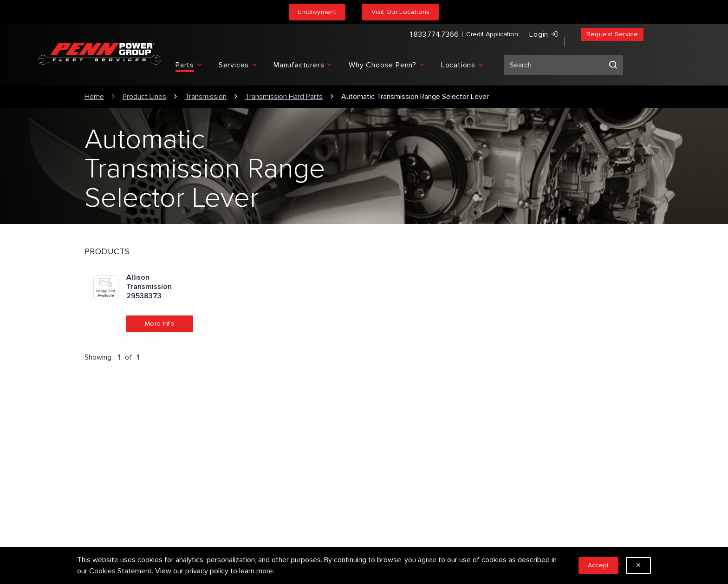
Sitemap (241, 497)
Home (94, 97)
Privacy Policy (250, 467)
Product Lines (144, 97)
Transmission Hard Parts (284, 97)
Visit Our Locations (401, 12)
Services (242, 452)
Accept (598, 565)
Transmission (206, 97)
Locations (387, 482)
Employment (317, 12)
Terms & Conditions (259, 482)
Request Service (612, 35)
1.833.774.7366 (404, 35)
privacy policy (207, 571)
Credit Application (461, 35)
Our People (389, 452)
